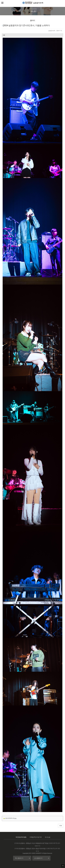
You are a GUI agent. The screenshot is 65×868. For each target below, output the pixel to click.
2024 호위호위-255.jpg (10, 818)
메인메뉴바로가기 (0, 0)
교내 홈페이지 (38, 858)
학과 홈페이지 (19, 858)
